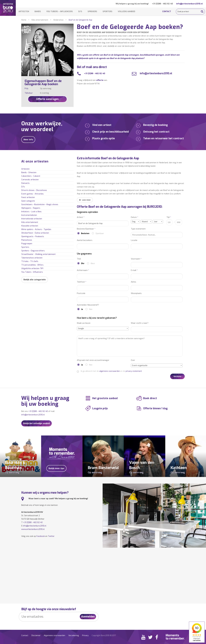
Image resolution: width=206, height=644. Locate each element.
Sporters (107, 12)
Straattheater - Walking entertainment (38, 254)
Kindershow (58, 20)
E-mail (134, 270)
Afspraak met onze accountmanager (93, 360)
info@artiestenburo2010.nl (189, 4)
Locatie (134, 240)
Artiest (81, 217)
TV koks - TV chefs (30, 261)
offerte (100, 80)
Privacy (85, 635)
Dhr (83, 263)
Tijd (169, 217)
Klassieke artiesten (30, 226)
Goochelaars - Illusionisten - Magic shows (40, 204)
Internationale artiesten (32, 219)
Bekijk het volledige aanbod (37, 423)
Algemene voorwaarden (54, 635)
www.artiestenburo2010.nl (33, 529)
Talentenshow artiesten (32, 258)
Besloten (85, 233)
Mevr (93, 263)
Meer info (28, 140)
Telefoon (82, 282)
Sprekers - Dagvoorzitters (33, 251)
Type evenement (138, 229)
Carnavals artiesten (30, 180)
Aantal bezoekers (85, 240)
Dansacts (25, 183)
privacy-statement (134, 371)
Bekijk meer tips (56, 468)
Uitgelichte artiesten (32, 268)
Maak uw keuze (84, 323)
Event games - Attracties (32, 194)
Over (133, 360)
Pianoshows (27, 240)
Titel (79, 259)
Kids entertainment (40, 20)
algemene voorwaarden (110, 371)
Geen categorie (28, 201)
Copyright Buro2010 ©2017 (104, 635)
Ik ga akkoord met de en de (111, 371)
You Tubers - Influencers (32, 272)
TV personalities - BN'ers (32, 265)
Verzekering (74, 635)
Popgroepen (27, 244)
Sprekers (92, 12)
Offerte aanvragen (47, 99)
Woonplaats (136, 293)
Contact (167, 12)
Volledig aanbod (127, 12)
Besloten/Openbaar (86, 229)
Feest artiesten (28, 197)
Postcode (81, 293)
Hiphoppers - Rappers (31, 208)
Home (24, 20)
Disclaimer (36, 635)
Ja (82, 309)
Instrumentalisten (29, 215)
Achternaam (83, 270)
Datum (135, 217)
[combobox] (135, 222)
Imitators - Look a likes (31, 212)
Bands (38, 12)
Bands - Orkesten (29, 172)
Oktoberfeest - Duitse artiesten (35, 233)
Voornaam (136, 259)
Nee (91, 309)
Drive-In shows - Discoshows (34, 190)
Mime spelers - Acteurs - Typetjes (36, 229)
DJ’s (80, 12)
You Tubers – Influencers (60, 12)
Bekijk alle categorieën (35, 280)
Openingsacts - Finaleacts (33, 236)
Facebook (41, 536)
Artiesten (24, 12)
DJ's (23, 187)
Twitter (51, 536)
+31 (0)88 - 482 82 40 (162, 4)
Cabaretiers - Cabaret (31, 176)
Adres (133, 282)
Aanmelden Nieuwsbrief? (88, 305)
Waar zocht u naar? (140, 323)
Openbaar (100, 233)
